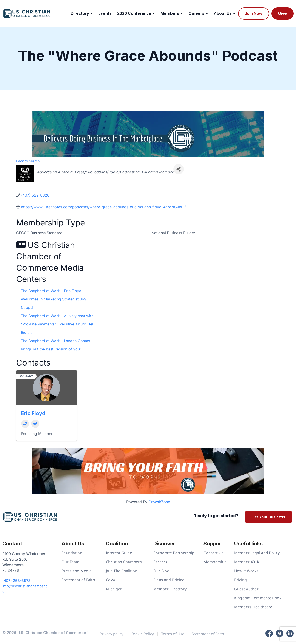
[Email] (35, 424)
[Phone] (25, 424)
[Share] (179, 169)
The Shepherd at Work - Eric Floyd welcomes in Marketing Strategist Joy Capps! (54, 299)
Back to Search (28, 161)
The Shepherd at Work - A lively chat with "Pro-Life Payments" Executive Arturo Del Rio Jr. (57, 324)
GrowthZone (159, 502)
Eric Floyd (33, 413)
